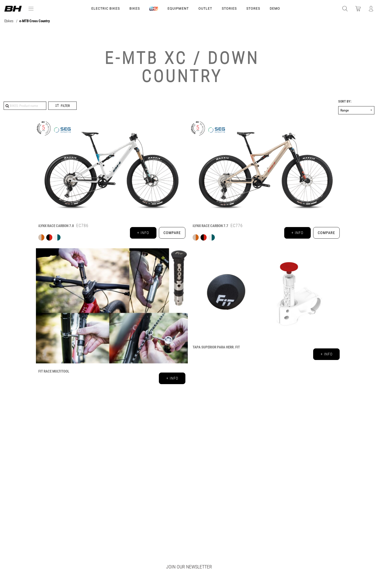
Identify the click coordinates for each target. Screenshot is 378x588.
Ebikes (9, 21)
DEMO (275, 8)
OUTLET (205, 8)
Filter (65, 106)
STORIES (229, 8)
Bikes (135, 8)
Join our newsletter (189, 567)
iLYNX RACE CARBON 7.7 (210, 226)
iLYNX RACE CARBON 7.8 (56, 226)
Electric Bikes (106, 8)
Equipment (178, 8)
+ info (143, 233)
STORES (253, 8)
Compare (172, 233)
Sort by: (345, 101)
